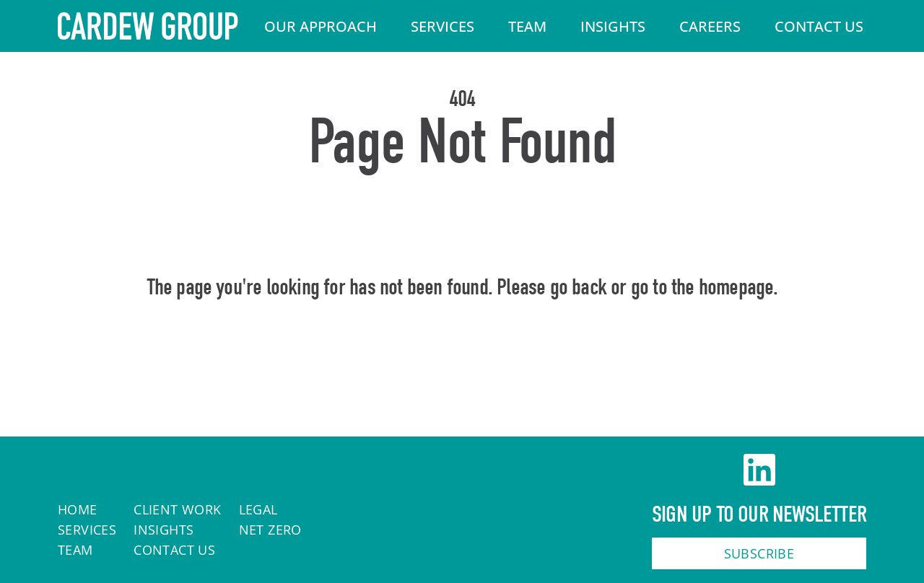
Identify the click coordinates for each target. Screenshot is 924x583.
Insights (613, 26)
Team (527, 26)
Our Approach (321, 26)
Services (443, 26)
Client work (177, 509)
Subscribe (759, 553)
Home (462, 349)
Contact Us (819, 26)
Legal (258, 509)
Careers (710, 26)
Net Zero (270, 530)
